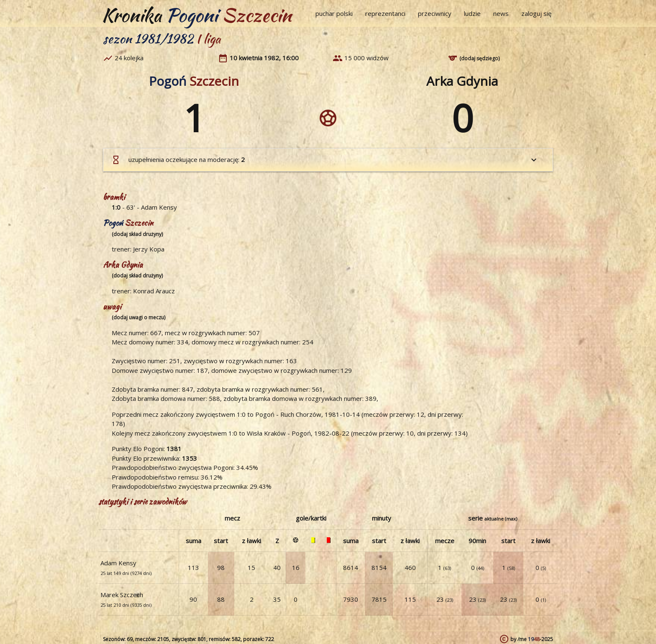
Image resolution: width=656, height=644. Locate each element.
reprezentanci (385, 13)
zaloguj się (536, 13)
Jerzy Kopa (149, 249)
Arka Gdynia (462, 81)
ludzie (472, 13)
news (501, 13)
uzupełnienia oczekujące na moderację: (325, 160)
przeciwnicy (435, 13)
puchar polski (334, 13)
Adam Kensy (159, 207)
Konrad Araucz (154, 291)
